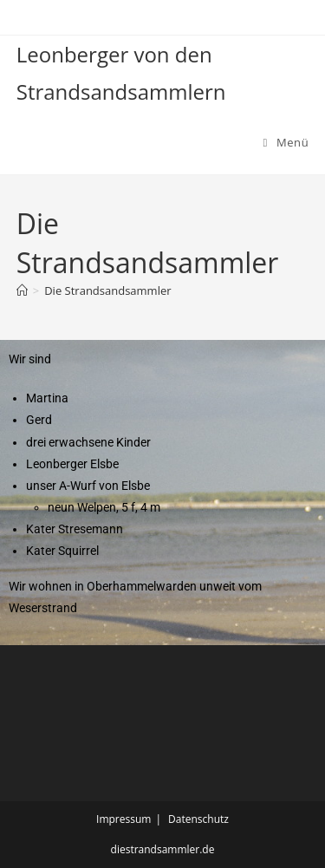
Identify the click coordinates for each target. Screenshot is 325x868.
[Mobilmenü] (286, 142)
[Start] (22, 290)
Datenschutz (198, 819)
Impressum (123, 819)
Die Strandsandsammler (107, 290)
